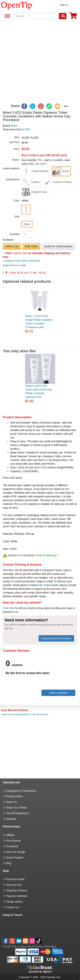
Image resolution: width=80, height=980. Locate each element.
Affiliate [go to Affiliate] (10, 835)
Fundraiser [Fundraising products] (12, 846)
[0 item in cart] (73, 17)
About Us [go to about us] (11, 802)
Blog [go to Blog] (9, 863)
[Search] (63, 16)
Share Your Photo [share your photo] (16, 808)
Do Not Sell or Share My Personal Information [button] (30, 947)
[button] (36, 171)
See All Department (7, 16)
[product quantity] (29, 234)
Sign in (64, 5)
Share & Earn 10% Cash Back (22, 261)
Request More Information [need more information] (56, 638)
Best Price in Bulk (14, 265)
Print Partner (13, 841)
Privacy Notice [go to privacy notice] (14, 796)
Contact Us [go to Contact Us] (13, 907)
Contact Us (36, 585)
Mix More (42, 164)
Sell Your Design (16, 852)
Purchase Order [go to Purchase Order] (15, 879)
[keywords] (36, 16)
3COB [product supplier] (26, 129)
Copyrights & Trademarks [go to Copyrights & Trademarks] (21, 791)
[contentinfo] (17, 5)
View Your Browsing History (15, 714)
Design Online (14, 902)
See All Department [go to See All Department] (17, 813)
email (55, 585)
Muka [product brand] (14, 126)
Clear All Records (40, 714)
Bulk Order (31, 246)
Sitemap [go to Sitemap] (11, 819)
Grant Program (15, 858)
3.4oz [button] (27, 224)
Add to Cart (12, 246)
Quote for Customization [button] (58, 246)
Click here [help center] (9, 608)
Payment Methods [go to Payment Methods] (17, 896)
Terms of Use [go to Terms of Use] (14, 885)
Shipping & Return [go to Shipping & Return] (17, 890)
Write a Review (58, 693)
